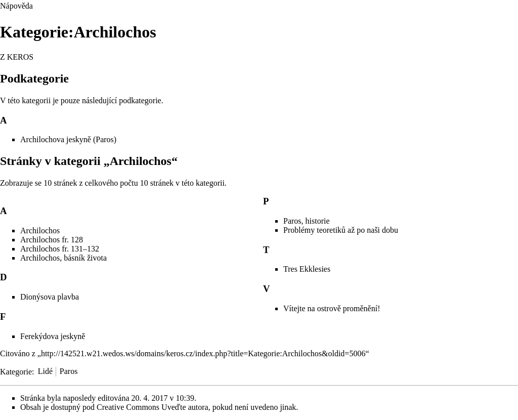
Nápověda (16, 6)
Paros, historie (307, 221)
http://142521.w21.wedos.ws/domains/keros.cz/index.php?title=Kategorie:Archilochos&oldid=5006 (203, 353)
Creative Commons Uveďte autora (153, 407)
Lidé (45, 371)
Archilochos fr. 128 (52, 240)
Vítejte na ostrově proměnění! (332, 308)
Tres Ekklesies (307, 269)
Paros (69, 371)
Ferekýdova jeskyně (53, 336)
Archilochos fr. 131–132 (60, 249)
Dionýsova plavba (50, 297)
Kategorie (16, 371)
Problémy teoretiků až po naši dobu (341, 230)
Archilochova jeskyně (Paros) (68, 139)
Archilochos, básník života (63, 258)
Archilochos (40, 230)
